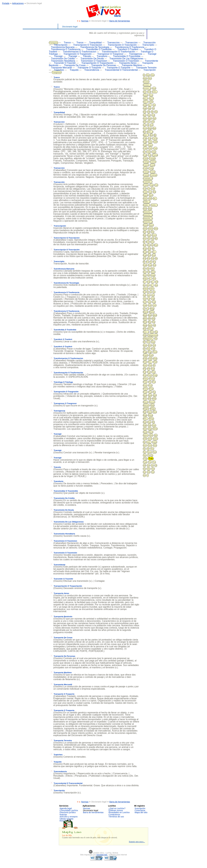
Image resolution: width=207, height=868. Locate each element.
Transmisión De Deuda (92, 59)
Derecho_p (148, 222)
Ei (156, 239)
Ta (144, 449)
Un (148, 465)
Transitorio (102, 56)
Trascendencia (92, 70)
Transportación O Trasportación (97, 63)
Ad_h (151, 98)
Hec (152, 269)
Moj (153, 319)
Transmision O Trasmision (94, 61)
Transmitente (152, 61)
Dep (150, 209)
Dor (145, 239)
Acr (145, 92)
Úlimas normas (67, 819)
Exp (145, 255)
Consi (153, 172)
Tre (150, 462)
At (148, 125)
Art (153, 122)
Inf (157, 282)
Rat (149, 399)
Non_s (146, 332)
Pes (150, 365)
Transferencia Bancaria (63, 47)
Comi (145, 158)
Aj (153, 108)
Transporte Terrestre (146, 68)
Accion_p (147, 88)
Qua (145, 395)
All (152, 112)
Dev (156, 229)
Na (154, 322)
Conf (145, 168)
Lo (148, 309)
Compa (152, 158)
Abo (152, 75)
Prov (145, 392)
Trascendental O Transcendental (121, 70)
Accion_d (147, 85)
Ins (156, 285)
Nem (150, 325)
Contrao (154, 175)
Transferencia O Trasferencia (130, 47)
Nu (156, 332)
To (152, 455)
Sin (156, 435)
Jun (149, 295)
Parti (151, 355)
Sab (145, 425)
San (154, 425)
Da (154, 192)
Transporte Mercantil (61, 68)
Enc (152, 242)
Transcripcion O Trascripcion (88, 45)
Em (148, 242)
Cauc (150, 145)
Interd (146, 289)
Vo (144, 475)
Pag (145, 352)
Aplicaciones (18, 3)
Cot (145, 189)
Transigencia (136, 54)
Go (154, 265)
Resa (150, 415)
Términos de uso (116, 817)
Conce (153, 162)
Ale (145, 112)
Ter (145, 452)
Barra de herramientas (120, 21)
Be (144, 132)
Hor (145, 275)
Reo (155, 412)
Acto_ (155, 92)
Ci (144, 152)
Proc (145, 385)
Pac (148, 349)
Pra (145, 375)
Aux (145, 128)
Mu (150, 322)
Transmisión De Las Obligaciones (126, 59)
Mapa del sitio (141, 812)
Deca (145, 195)
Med (155, 315)
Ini (144, 285)
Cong (151, 168)
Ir (148, 292)
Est (149, 249)
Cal (150, 138)
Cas (145, 145)
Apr (154, 118)
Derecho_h (148, 219)
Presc (146, 379)
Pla (145, 369)
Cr (149, 189)
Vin (149, 472)
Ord (150, 345)
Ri (153, 422)
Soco (155, 439)
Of (144, 342)
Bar (154, 128)
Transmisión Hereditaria (63, 61)
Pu (154, 392)
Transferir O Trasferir (128, 49)
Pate (145, 359)
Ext (149, 255)
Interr (152, 289)
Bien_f (146, 135)
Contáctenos (114, 815)
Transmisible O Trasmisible (127, 56)
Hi (149, 272)
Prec (150, 375)
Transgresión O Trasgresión (78, 54)
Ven (148, 469)
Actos (146, 95)
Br (155, 135)
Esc (156, 245)
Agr (149, 108)
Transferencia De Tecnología (95, 47)
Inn (148, 285)
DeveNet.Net (102, 855)
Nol (145, 329)
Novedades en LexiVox (119, 812)
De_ (155, 198)
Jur (153, 295)
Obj (145, 335)
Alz (156, 112)
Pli (148, 369)
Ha (148, 269)
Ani (149, 115)
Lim (154, 305)
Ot (144, 349)
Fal (145, 259)
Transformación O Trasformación (118, 52)
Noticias (63, 815)
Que (150, 395)
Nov (152, 332)
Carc (150, 142)
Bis (151, 135)
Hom (153, 272)
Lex (149, 302)
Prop (151, 389)
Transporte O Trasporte (89, 68)
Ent (149, 245)
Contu (146, 185)
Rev (149, 422)
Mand (146, 312)
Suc (145, 445)
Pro (154, 382)
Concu (146, 165)
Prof (150, 385)
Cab (145, 138)
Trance (67, 43)
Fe (148, 259)
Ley (154, 302)
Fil (156, 259)
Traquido (74, 70)
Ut (156, 465)
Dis (152, 232)
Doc (149, 235)
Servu (146, 435)
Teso (149, 452)
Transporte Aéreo (128, 63)
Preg (155, 375)
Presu (152, 379)
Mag (152, 309)
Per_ (150, 362)
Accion (146, 82)
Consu (146, 175)
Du (149, 239)
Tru (154, 462)
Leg (153, 299)
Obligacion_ (148, 339)
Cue (153, 189)
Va (144, 469)
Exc (149, 252)
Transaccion (113, 43)
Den (145, 209)
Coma (155, 155)
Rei (145, 412)
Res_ (145, 419)
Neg (145, 325)
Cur (150, 192)
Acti (149, 92)
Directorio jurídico (68, 812)
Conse (146, 172)
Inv (145, 292)
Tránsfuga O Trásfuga (62, 382)
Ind (149, 282)
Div (145, 235)
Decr (145, 198)
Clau (154, 152)
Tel (148, 449)
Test (155, 452)
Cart (155, 142)
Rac (145, 399)
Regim (146, 409)
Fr (151, 262)
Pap (150, 352)
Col (150, 155)
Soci (150, 439)
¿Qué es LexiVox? (117, 808)
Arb (145, 122)
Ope (153, 342)
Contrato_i (148, 182)
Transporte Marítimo (132, 65)
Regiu (153, 409)
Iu (151, 292)
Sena (155, 429)
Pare (155, 352)
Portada (6, 3)
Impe (153, 275)
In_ (150, 279)
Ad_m (146, 102)
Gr (144, 269)
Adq (145, 105)
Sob (145, 439)
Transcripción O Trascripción (122, 45)
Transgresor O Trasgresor (110, 54)
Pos (153, 372)
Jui (145, 295)
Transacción (149, 43)
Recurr (152, 402)
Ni (155, 325)
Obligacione (153, 335)
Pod (153, 369)
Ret (145, 422)
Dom (154, 235)
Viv (153, 472)
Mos (145, 322)
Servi (151, 432)
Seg (150, 429)
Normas (85, 21)
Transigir (152, 54)
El (144, 242)
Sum (150, 445)
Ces (155, 148)
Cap (145, 142)
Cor (156, 185)
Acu (151, 95)
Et (153, 249)
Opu (145, 345)
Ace (154, 88)
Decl (151, 195)
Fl (144, 262)
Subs (155, 442)
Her (145, 272)
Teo (152, 449)
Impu (145, 279)
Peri (155, 362)
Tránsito (87, 56)
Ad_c (145, 98)
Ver (153, 469)
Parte (146, 355)
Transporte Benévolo (61, 617)
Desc (151, 225)
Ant (153, 115)
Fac (154, 255)
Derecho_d (148, 215)
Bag (150, 128)
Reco (145, 402)
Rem (150, 412)
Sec (145, 429)
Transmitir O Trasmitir (65, 63)
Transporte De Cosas (75, 65)
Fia (152, 259)
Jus (145, 299)
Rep (145, 415)
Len (145, 302)
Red (152, 405)
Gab (145, 265)
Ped (155, 359)
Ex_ (154, 252)
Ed (153, 239)
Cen (150, 148)
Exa (145, 252)
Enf (145, 245)
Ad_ (150, 105)
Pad (153, 349)
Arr (149, 122)
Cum (145, 192)
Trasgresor (57, 72)
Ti (148, 455)
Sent (145, 432)
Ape (150, 118)
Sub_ (149, 442)
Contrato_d (148, 178)
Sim (151, 435)
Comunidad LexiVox (69, 810)
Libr (150, 305)
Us (152, 465)
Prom (146, 389)
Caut (145, 148)
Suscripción (140, 808)
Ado (151, 102)
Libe (145, 305)
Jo (154, 292)
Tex (145, 455)
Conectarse (140, 810)
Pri (150, 382)
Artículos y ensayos (69, 817)
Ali (148, 112)
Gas (150, 265)
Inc (154, 279)
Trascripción (150, 70)
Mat (150, 315)
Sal (149, 425)
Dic (145, 232)
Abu (150, 78)
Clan (148, 152)
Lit (144, 309)
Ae (154, 105)
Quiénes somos (116, 810)
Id (149, 275)
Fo (147, 262)
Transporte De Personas (104, 65)
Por (149, 372)
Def (150, 198)
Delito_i (146, 205)
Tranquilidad (95, 43)
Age (145, 108)
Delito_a (147, 202)
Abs (145, 78)
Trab (145, 459)
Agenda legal (66, 808)
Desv (151, 229)
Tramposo (53, 43)
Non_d (150, 329)
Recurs (146, 405)
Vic (145, 472)
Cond (152, 165)
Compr (146, 162)
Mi (149, 319)
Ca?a (155, 138)
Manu (152, 312)
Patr (150, 359)
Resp (151, 419)
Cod (145, 155)
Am (145, 115)
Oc (156, 339)
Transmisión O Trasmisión (126, 61)
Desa (145, 225)
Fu (154, 262)
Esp (145, 249)
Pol (145, 372)
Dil (149, 232)
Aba (148, 75)
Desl (145, 229)
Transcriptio (148, 45)
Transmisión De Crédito (63, 59)
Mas (145, 315)
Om (148, 342)
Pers (145, 365)
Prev (145, 382)
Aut (152, 125)
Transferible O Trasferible (99, 49)
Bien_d (150, 132)
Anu (145, 118)
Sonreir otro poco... (137, 842)
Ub (145, 465)
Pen (145, 362)
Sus (155, 445)
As (144, 125)
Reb (154, 399)
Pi (154, 365)
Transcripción (61, 45)
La (149, 299)
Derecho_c (148, 212)
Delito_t (154, 205)
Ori (154, 345)
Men (145, 319)
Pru (150, 392)
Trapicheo (59, 70)
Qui (155, 395)
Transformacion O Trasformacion (80, 52)
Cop (152, 185)
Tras (145, 462)
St (144, 442)
